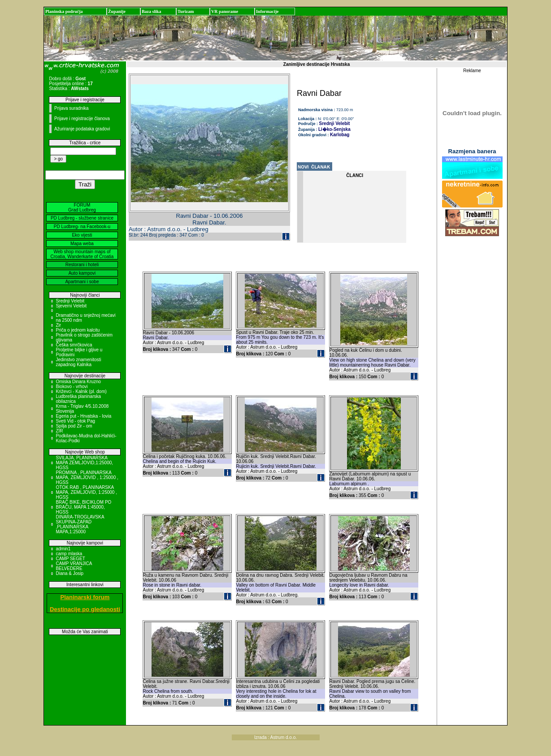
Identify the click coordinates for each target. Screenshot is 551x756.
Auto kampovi (82, 273)
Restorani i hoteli (82, 265)
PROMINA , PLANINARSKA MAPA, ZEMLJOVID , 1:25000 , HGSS (87, 477)
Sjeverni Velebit (71, 306)
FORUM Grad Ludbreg (82, 207)
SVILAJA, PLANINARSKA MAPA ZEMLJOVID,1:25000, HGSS (84, 463)
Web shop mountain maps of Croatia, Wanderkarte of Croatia (82, 254)
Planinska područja (64, 11)
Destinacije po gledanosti (85, 609)
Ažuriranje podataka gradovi (82, 129)
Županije (117, 11)
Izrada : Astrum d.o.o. (275, 737)
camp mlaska (69, 554)
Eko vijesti (82, 235)
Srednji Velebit (70, 301)
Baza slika (152, 11)
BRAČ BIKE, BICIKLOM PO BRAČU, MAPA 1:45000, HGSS (83, 507)
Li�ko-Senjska (334, 129)
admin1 (63, 549)
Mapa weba (82, 244)
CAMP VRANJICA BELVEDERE (74, 566)
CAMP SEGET (70, 559)
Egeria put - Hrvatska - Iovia (83, 416)
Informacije (267, 11)
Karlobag (340, 135)
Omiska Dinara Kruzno (78, 382)
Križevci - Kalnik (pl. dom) (81, 391)
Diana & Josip (69, 573)
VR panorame (225, 11)
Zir (58, 325)
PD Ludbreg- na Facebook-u (82, 227)
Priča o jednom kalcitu (78, 330)
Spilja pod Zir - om (74, 426)
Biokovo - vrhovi (72, 387)
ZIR (59, 431)
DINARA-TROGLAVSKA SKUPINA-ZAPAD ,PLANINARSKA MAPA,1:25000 (80, 524)
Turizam (186, 11)
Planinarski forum (85, 597)
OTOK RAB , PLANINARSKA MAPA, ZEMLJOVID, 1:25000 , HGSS (86, 492)
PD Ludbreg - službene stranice (82, 218)
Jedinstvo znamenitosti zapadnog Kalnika (78, 362)
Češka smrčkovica (74, 345)
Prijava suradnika (72, 108)
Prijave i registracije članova (82, 119)
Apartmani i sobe (82, 282)
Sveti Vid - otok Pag (75, 421)
